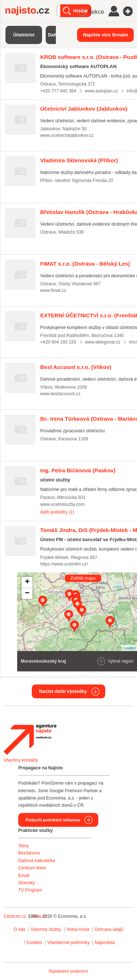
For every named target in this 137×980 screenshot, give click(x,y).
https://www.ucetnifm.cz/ (64, 564)
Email (24, 876)
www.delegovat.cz (102, 342)
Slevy (24, 846)
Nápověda (105, 943)
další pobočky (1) (57, 512)
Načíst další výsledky (63, 691)
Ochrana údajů (109, 929)
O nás (20, 929)
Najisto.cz (31, 11)
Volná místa (78, 929)
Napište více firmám (105, 35)
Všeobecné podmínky (68, 943)
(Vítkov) (76, 367)
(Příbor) (79, 160)
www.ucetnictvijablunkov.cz (67, 135)
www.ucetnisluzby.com (62, 504)
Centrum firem (32, 868)
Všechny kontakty (21, 760)
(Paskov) (78, 470)
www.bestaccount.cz (60, 394)
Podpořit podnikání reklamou (53, 820)
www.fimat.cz (53, 290)
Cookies (34, 943)
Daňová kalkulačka (37, 861)
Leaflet (130, 648)
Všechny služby (47, 929)
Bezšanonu (29, 853)
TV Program (30, 890)
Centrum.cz (15, 916)
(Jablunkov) (84, 109)
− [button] (27, 594)
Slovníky (26, 883)
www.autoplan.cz (101, 91)
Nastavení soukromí (68, 971)
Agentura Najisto (30, 739)
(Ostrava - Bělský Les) (85, 264)
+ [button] (27, 582)
